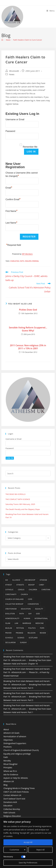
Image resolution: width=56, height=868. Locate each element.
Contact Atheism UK (12, 795)
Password (10, 131)
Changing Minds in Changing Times (19, 788)
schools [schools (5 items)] (9, 638)
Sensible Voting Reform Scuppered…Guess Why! (28, 329)
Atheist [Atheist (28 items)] (9, 585)
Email (9, 187)
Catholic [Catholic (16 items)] (9, 590)
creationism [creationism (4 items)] (11, 609)
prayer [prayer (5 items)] (8, 633)
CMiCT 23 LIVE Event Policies (16, 792)
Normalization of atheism (15, 736)
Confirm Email (13, 199)
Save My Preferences (28, 863)
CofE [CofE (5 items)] (30, 599)
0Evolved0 (14, 71)
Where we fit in (10, 771)
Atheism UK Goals (11, 733)
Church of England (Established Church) (21, 750)
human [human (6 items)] (27, 618)
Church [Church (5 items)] (24, 594)
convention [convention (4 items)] (33, 604)
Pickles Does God (28, 310)
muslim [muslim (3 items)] (9, 628)
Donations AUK (10, 802)
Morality (7, 761)
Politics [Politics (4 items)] (32, 628)
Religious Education (12, 816)
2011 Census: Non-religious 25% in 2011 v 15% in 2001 (28, 347)
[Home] (2, 40)
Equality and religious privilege (17, 754)
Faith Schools (9, 813)
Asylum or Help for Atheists (16, 778)
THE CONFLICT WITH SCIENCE (18, 499)
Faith (22, 261)
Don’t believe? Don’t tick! (14, 799)
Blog (5, 785)
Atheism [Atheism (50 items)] (43, 580)
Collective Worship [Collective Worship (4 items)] (14, 604)
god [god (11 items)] (38, 614)
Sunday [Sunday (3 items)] (23, 642)
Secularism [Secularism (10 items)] (10, 642)
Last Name (11, 222)
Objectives (8, 740)
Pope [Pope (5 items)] (42, 628)
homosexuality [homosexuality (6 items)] (12, 618)
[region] (28, 843)
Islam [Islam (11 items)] (8, 623)
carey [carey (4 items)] (42, 585)
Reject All (40, 850)
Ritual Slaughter (11, 764)
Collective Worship (12, 809)
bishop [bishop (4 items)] (32, 585)
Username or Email (15, 119)
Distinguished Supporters (15, 743)
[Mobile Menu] (51, 11)
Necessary (8, 857)
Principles (8, 768)
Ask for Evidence (11, 775)
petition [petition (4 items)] (20, 628)
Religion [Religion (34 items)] (32, 633)
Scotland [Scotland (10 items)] (33, 638)
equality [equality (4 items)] (39, 609)
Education (8, 806)
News (12, 74)
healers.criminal (32, 261)
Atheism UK (9, 781)
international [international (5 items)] (41, 618)
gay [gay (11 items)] (30, 614)
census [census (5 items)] (21, 590)
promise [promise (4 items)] (19, 633)
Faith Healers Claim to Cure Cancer (27, 40)
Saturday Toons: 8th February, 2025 (20, 504)
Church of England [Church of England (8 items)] (14, 599)
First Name (11, 211)
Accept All (28, 842)
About (6, 729)
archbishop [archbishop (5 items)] (30, 580)
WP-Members (27, 254)
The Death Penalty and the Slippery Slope (23, 509)
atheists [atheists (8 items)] (20, 585)
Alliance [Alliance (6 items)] (16, 580)
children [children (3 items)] (33, 590)
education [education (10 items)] (26, 609)
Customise (14, 850)
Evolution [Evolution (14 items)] (10, 614)
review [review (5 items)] (43, 633)
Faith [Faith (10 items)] (22, 614)
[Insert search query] (28, 473)
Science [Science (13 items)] (21, 638)
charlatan (15, 261)
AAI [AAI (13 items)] (7, 580)
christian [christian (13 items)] (46, 590)
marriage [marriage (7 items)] (27, 623)
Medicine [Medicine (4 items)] (40, 623)
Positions (7, 747)
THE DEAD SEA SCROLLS (15, 494)
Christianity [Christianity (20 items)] (11, 594)
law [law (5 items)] (16, 623)
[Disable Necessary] (23, 857)
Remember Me (30, 147)
